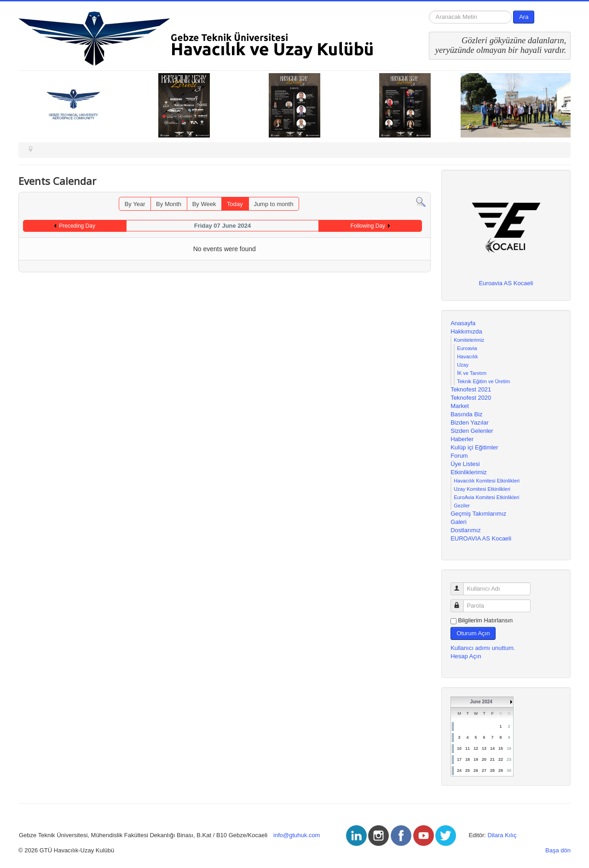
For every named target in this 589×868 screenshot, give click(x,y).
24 (459, 770)
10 (459, 748)
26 (476, 770)
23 (509, 759)
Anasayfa (463, 323)
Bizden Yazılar (470, 423)
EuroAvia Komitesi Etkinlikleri (486, 497)
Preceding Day (77, 226)
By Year (135, 204)
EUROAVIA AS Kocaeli (481, 538)
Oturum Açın (473, 633)
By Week (204, 204)
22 (501, 759)
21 (492, 759)
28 (492, 770)
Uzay (463, 365)
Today (235, 204)
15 (501, 748)
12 (476, 748)
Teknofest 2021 (471, 389)
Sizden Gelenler (472, 431)
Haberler (462, 439)
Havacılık (467, 356)
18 (468, 759)
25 (468, 770)
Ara (524, 17)
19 (476, 759)
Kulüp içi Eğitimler (474, 447)
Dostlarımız (466, 530)
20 (484, 759)
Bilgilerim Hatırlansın (485, 620)
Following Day (368, 226)
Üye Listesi (465, 464)
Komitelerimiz (469, 340)
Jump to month (273, 204)
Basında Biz (466, 414)
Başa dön (558, 850)
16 (509, 748)
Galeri (459, 522)
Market (460, 406)
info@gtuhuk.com (297, 835)
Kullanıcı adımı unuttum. (483, 648)
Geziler (462, 506)
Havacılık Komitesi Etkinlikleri (487, 481)
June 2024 (481, 702)
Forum (459, 456)
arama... (429, 11)
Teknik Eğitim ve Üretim (483, 381)
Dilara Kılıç (502, 835)
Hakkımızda (466, 331)
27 (484, 770)
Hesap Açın (466, 656)
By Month (169, 204)
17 (459, 759)
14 (492, 748)
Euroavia (467, 348)
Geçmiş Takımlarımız (478, 514)
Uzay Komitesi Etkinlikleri (482, 489)
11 (468, 748)
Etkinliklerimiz (469, 472)
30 (509, 770)
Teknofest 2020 (471, 398)
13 (484, 748)
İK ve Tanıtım (472, 373)
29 (501, 770)
